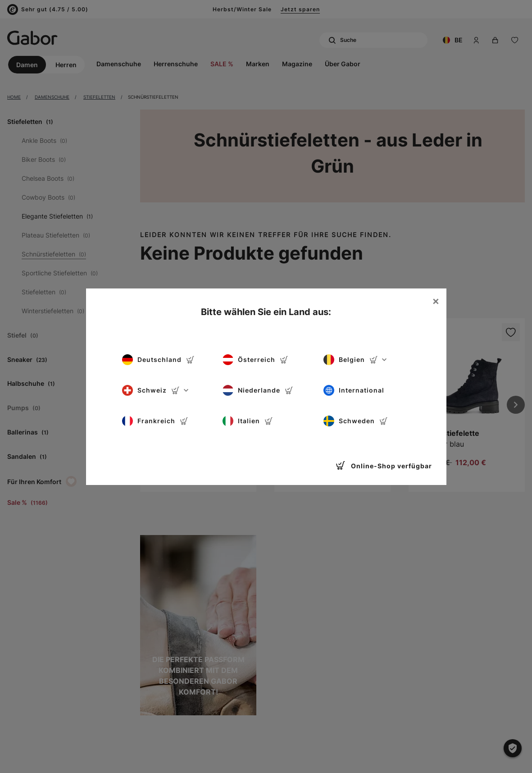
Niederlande (258, 390)
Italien (248, 421)
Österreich (255, 360)
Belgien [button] (355, 360)
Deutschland (158, 360)
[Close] (436, 301)
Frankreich (155, 421)
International (354, 390)
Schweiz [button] (155, 390)
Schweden (356, 421)
